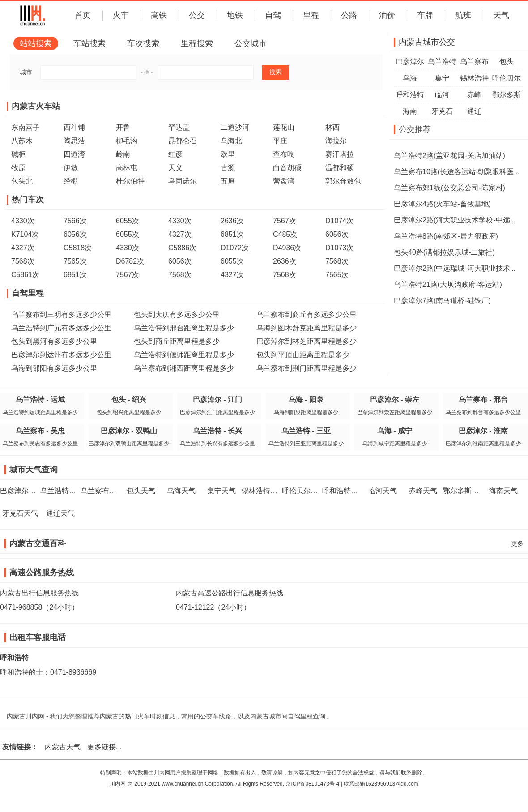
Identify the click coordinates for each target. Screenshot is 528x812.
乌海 (410, 78)
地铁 (235, 15)
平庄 (280, 141)
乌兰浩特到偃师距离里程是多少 (184, 355)
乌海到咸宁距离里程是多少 (395, 444)
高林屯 (127, 168)
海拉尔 (336, 141)
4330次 (23, 221)
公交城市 (251, 43)
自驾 (273, 15)
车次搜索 (143, 43)
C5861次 (25, 275)
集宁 (442, 78)
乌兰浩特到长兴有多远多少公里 (217, 444)
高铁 (159, 15)
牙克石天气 (20, 513)
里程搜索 (197, 43)
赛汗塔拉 (340, 154)
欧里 (228, 154)
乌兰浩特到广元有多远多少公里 (61, 328)
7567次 (285, 221)
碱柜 (18, 154)
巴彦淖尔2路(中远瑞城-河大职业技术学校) (460, 268)
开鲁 (123, 127)
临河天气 (383, 491)
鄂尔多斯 (507, 95)
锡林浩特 (474, 78)
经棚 (71, 181)
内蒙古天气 (63, 747)
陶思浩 (74, 141)
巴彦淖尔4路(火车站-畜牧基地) (442, 204)
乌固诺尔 (183, 181)
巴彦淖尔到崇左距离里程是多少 (395, 412)
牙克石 (442, 111)
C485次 (285, 234)
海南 (410, 111)
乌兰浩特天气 (62, 491)
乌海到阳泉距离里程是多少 (306, 412)
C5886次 (182, 248)
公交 (197, 15)
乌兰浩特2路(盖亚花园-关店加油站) (449, 156)
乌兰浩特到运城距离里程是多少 (40, 412)
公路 (349, 15)
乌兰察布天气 (102, 491)
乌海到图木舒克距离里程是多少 (307, 328)
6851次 (232, 234)
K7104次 (25, 234)
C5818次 (78, 248)
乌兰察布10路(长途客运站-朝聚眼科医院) (459, 172)
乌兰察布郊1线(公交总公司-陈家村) (449, 188)
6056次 (75, 234)
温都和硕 (340, 168)
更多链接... (104, 747)
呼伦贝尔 (507, 78)
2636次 (232, 221)
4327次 (180, 234)
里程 (311, 15)
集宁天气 (221, 491)
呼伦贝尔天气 (303, 491)
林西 (332, 127)
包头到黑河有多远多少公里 (54, 341)
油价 (387, 15)
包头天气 (141, 491)
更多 (517, 543)
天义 (175, 168)
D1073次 (339, 248)
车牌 (425, 15)
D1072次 (235, 248)
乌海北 (231, 141)
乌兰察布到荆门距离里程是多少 (307, 368)
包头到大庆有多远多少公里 (177, 314)
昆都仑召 (183, 141)
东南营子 (26, 127)
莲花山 (284, 127)
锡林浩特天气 (263, 491)
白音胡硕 (287, 168)
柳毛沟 (127, 141)
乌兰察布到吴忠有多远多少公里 (40, 444)
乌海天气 (181, 491)
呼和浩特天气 (344, 491)
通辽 (474, 111)
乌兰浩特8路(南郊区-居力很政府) (446, 236)
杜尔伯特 (130, 181)
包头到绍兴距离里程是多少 (129, 412)
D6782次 (130, 261)
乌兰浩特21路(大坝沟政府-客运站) (448, 284)
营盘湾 (284, 181)
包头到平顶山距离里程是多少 (303, 355)
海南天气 (503, 491)
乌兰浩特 (442, 62)
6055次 (128, 221)
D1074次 (339, 221)
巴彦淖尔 (410, 62)
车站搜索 (89, 43)
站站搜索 (36, 43)
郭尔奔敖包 (343, 181)
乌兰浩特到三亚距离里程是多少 (306, 444)
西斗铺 (74, 127)
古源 (228, 168)
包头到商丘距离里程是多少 (177, 341)
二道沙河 (235, 127)
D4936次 (287, 248)
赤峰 (474, 95)
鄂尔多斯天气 (464, 491)
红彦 (175, 154)
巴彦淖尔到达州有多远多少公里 (61, 355)
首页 (83, 15)
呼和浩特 (410, 95)
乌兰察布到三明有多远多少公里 (61, 314)
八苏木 (22, 141)
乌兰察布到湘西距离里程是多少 (184, 368)
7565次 (75, 261)
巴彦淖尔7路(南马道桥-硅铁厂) (442, 301)
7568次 (23, 261)
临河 (442, 95)
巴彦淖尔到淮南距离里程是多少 (483, 444)
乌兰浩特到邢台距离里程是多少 (184, 328)
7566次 (75, 221)
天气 (501, 15)
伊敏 (71, 168)
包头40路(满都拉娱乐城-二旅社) (444, 252)
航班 (463, 15)
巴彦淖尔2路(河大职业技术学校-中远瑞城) (460, 220)
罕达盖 (179, 127)
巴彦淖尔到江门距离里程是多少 (217, 412)
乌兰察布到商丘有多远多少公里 (307, 314)
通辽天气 (60, 513)
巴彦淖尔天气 (21, 491)
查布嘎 (284, 154)
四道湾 (74, 154)
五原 (228, 181)
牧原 (18, 168)
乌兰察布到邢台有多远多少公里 (483, 412)
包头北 (22, 181)
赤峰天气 (423, 491)
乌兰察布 (474, 62)
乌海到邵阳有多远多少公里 (54, 368)
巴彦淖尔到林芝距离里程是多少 (307, 341)
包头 (507, 62)
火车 (121, 15)
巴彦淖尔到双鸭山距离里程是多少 (129, 444)
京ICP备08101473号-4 (312, 784)
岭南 (123, 154)
